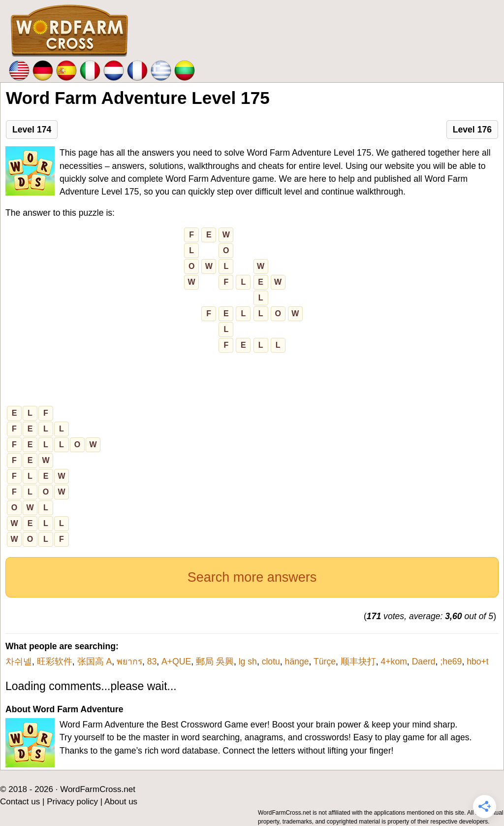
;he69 (451, 661)
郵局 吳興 (215, 661)
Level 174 (32, 130)
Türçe (325, 661)
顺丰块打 (358, 661)
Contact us (20, 802)
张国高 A (95, 661)
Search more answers (252, 577)
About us (121, 802)
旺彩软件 (55, 661)
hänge (297, 661)
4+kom (394, 661)
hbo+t (478, 661)
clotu (271, 661)
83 (152, 661)
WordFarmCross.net (98, 789)
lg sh (248, 661)
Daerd (424, 661)
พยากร (129, 661)
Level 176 (472, 130)
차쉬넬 (19, 661)
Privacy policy (72, 802)
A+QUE (176, 661)
